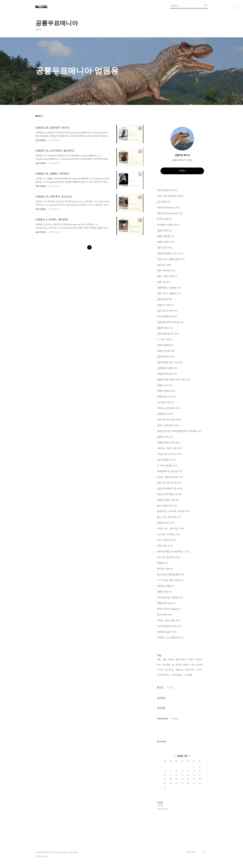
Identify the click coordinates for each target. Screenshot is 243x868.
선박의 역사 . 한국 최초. (171, 529)
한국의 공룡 (165, 219)
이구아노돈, (169, 670)
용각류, (179, 665)
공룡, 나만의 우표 (167, 276)
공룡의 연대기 (166, 242)
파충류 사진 (165, 386)
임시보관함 (164, 202)
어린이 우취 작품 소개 (169, 494)
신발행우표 (165, 414)
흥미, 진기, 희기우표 (169, 517)
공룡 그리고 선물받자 (169, 294)
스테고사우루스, (164, 675)
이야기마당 (165, 546)
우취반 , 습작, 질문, (168, 621)
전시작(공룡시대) (167, 317)
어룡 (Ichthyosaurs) (170, 213)
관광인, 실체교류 (168, 426)
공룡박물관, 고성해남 (169, 288)
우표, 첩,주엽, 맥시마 (169, 483)
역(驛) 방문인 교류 (168, 443)
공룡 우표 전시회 (167, 311)
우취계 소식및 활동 (168, 408)
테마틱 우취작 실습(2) (169, 609)
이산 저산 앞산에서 (168, 557)
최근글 (160, 687)
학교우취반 (164, 615)
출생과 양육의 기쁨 (168, 500)
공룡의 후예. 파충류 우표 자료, (174, 380)
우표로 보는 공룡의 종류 (171, 259)
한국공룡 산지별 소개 (168, 225)
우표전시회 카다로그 (169, 454)
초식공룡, (189, 675)
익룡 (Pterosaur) (168, 208)
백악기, (192, 660)
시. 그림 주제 (165, 340)
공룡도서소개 (166, 351)
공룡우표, (179, 670)
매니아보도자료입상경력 (170, 575)
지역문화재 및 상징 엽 (170, 471)
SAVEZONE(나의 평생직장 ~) (173, 552)
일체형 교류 (165, 437)
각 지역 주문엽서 (167, 466)
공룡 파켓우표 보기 (168, 334)
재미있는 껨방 (165, 569)
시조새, (160, 670)
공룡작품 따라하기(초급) (170, 322)
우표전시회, (190, 670)
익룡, (159, 660)
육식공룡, (166, 665)
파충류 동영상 (166, 391)
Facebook (162, 719)
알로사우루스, (181, 660)
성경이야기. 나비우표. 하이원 (173, 512)
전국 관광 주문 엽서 (169, 420)
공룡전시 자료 (165, 305)
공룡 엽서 (164, 265)
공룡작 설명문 (165, 345)
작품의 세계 (164, 592)
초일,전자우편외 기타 (170, 489)
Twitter (175, 719)
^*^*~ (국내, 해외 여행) (170, 580)
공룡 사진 (163, 282)
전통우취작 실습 (166, 603)
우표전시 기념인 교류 (170, 449)
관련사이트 (191, 852)
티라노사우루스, (197, 665)
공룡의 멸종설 (165, 236)
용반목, (186, 665)
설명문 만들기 (165, 328)
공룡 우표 (164, 248)
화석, (159, 665)
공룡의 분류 (164, 231)
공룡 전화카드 (166, 357)
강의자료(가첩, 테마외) (170, 598)
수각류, (199, 670)
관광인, (199, 660)
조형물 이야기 (166, 523)
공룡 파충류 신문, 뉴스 (170, 363)
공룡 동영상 (164, 299)
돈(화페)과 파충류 (167, 368)
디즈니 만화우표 (167, 540)
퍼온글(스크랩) (165, 586)
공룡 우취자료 (166, 271)
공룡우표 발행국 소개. (170, 254)
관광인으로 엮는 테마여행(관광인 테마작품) (179, 431)
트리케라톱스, (178, 675)
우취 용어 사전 (166, 403)
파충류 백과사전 (167, 374)
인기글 (169, 687)
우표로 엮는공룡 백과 (170, 196)
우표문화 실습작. (167, 632)
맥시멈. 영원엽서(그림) (170, 477)
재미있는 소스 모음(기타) (170, 638)
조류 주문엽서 (41, 140)
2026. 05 (182, 756)
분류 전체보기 (167, 190)
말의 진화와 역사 (167, 506)
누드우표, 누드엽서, (168, 534)
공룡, (165, 660)
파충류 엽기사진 (167, 397)
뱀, (173, 665)
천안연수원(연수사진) (169, 626)
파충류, (171, 660)
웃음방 (162, 563)
